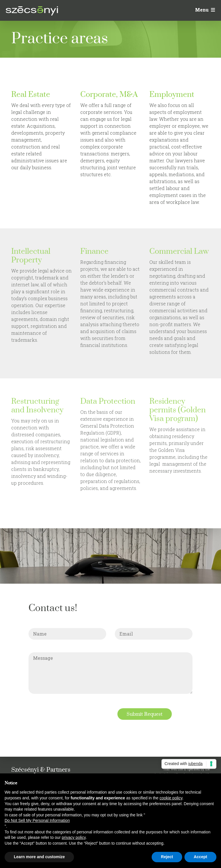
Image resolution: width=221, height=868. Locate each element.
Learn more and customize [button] (39, 857)
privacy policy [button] (74, 837)
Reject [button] (167, 857)
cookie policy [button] (171, 798)
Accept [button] (200, 857)
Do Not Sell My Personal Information (37, 820)
